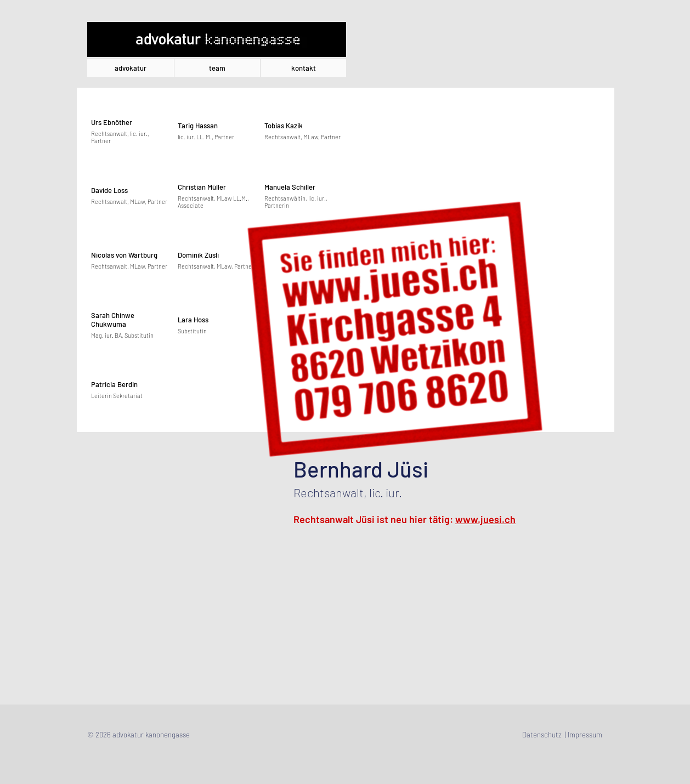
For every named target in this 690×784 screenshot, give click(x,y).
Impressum (585, 735)
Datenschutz (542, 735)
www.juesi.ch (485, 519)
